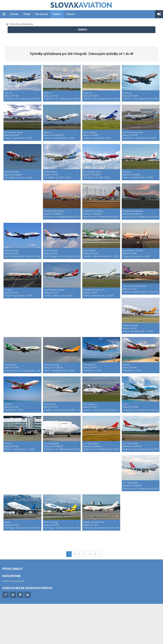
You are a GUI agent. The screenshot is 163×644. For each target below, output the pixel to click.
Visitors (71, 14)
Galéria (57, 14)
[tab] (81, 30)
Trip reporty (41, 14)
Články (27, 14)
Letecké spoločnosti (13, 594)
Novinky (14, 14)
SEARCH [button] (81, 30)
